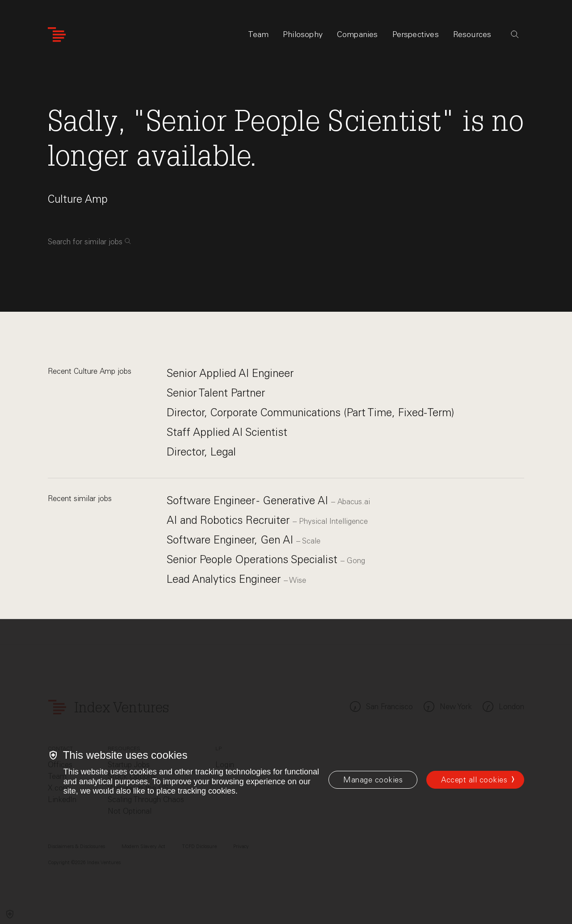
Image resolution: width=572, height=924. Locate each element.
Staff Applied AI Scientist (227, 432)
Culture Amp (78, 199)
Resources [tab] (472, 34)
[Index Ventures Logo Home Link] (57, 35)
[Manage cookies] (373, 780)
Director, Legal (201, 452)
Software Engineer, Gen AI (231, 540)
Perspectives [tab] (416, 34)
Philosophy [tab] (303, 34)
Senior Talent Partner (216, 393)
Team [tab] (258, 34)
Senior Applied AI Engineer (230, 373)
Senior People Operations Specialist (254, 559)
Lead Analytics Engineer (225, 579)
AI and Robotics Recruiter (230, 520)
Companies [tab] (357, 34)
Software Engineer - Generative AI (249, 500)
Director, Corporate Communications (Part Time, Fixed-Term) (310, 412)
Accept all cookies (474, 780)
